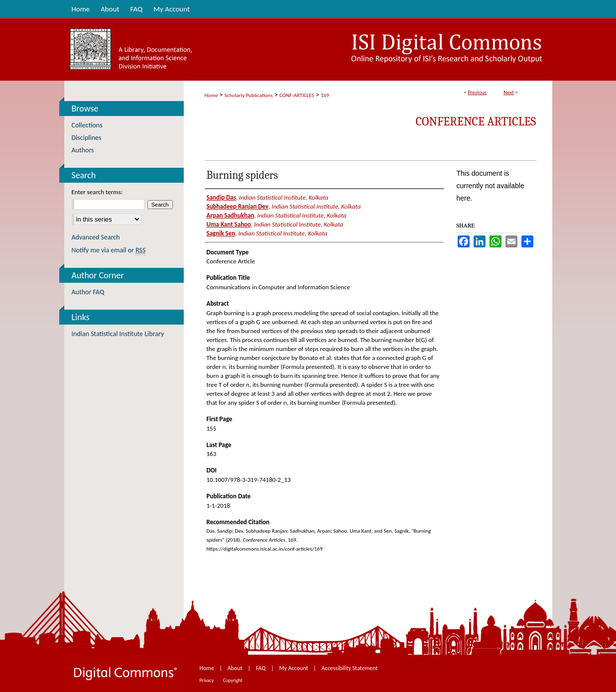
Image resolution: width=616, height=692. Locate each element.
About (236, 668)
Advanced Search (96, 237)
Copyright (233, 680)
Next (509, 92)
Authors (83, 150)
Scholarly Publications (249, 95)
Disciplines (87, 138)
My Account (294, 668)
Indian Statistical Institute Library (118, 334)
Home (211, 95)
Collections (87, 125)
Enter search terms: (97, 192)
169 (325, 95)
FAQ (261, 668)
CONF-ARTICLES (297, 95)
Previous (477, 92)
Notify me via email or (109, 250)
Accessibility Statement (350, 668)
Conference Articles (476, 121)
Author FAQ (88, 292)
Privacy (207, 680)
